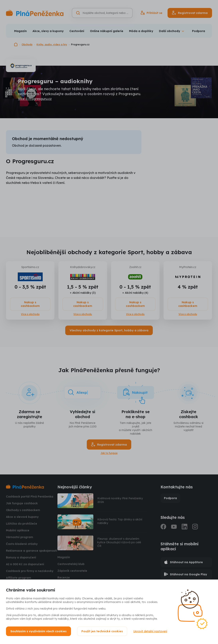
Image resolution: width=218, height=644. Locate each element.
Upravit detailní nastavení (150, 631)
